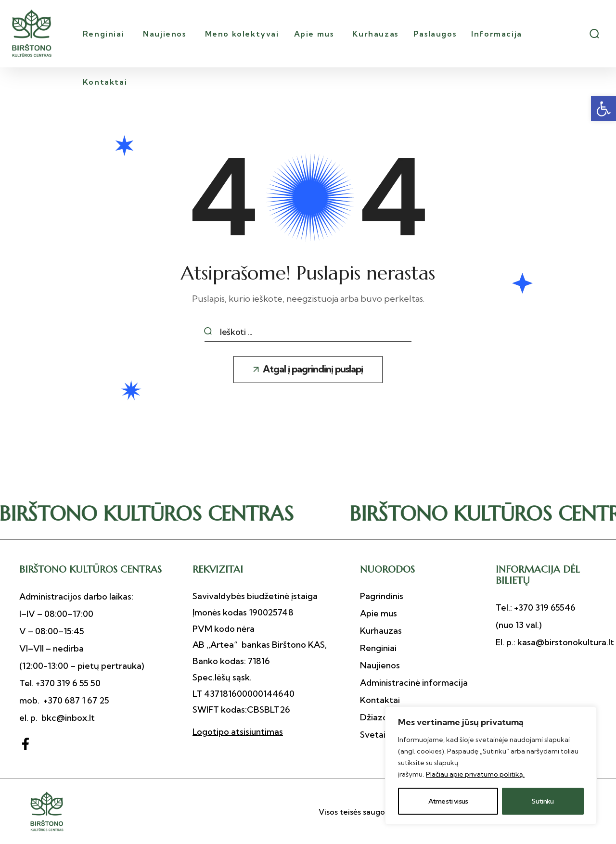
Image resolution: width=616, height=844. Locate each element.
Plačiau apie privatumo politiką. (475, 774)
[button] (603, 109)
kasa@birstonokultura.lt (565, 642)
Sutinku (543, 801)
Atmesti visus (448, 801)
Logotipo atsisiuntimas (238, 732)
